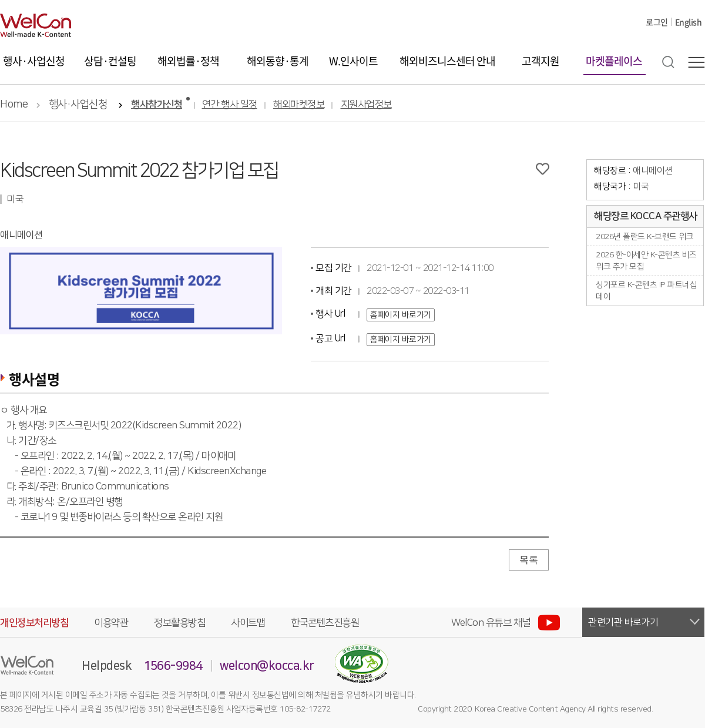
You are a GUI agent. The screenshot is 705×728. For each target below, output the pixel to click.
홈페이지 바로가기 (401, 315)
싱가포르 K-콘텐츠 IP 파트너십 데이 (646, 291)
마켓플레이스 (614, 61)
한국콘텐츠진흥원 (325, 623)
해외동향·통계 (278, 61)
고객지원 (540, 61)
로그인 (657, 22)
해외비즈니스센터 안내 (447, 61)
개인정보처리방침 (34, 623)
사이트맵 (248, 623)
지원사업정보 (366, 105)
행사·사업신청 (34, 61)
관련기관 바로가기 (623, 622)
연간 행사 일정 (230, 105)
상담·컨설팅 (110, 61)
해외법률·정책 (188, 61)
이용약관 (111, 623)
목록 (529, 560)
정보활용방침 (179, 623)
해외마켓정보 (299, 105)
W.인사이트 (353, 61)
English (689, 22)
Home (14, 105)
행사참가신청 (157, 105)
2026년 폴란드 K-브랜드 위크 (644, 237)
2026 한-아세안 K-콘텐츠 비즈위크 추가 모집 (646, 261)
